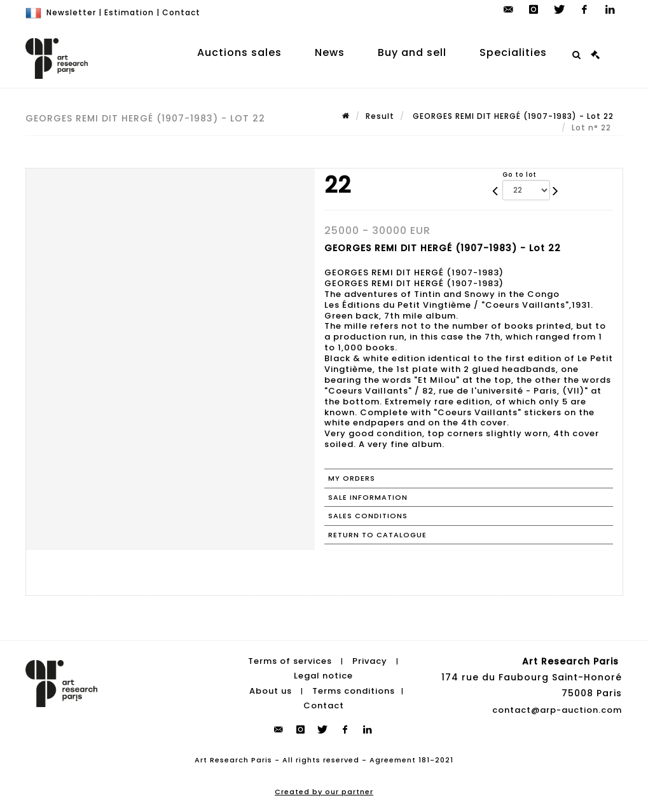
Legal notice (323, 676)
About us (271, 691)
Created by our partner (324, 792)
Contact (181, 12)
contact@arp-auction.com (557, 710)
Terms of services (290, 661)
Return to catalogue (377, 535)
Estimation (129, 12)
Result (380, 116)
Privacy (370, 661)
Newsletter (71, 12)
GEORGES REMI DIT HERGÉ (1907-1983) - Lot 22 (512, 116)
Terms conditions (354, 691)
